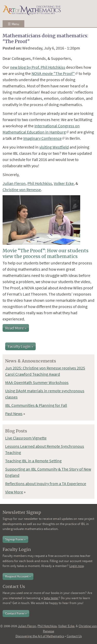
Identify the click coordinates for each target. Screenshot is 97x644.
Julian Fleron (14, 183)
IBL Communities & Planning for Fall (36, 405)
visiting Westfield (54, 147)
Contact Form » (16, 613)
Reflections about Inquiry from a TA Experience (46, 484)
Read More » (16, 328)
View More (14, 492)
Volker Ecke (64, 183)
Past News (14, 414)
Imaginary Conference (44, 138)
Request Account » (18, 576)
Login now (76, 566)
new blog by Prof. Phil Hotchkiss (38, 67)
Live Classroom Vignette (26, 438)
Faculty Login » (20, 346)
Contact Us (74, 636)
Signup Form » (15, 539)
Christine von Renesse (22, 190)
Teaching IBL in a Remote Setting (33, 461)
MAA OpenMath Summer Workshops (37, 382)
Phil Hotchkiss (40, 183)
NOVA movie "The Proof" (55, 73)
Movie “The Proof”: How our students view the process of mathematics (46, 253)
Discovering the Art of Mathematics (40, 636)
